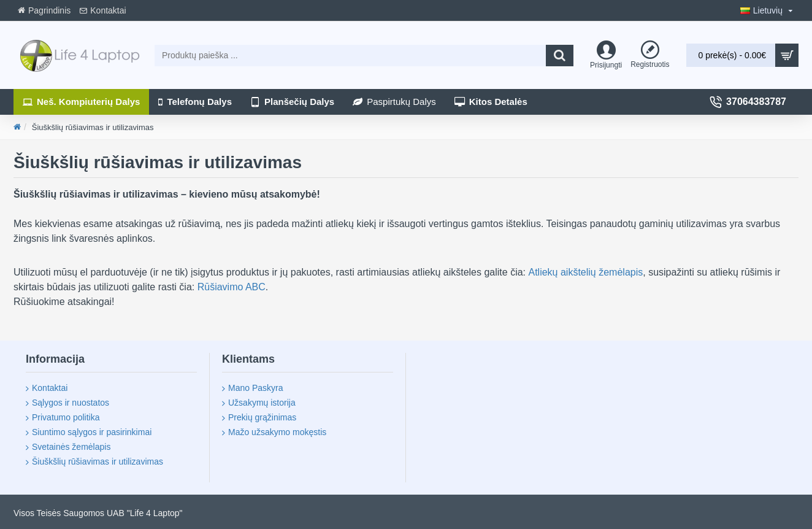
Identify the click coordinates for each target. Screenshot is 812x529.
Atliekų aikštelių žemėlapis (585, 272)
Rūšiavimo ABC (232, 287)
